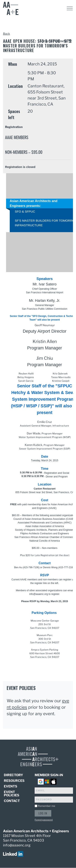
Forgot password (44, 820)
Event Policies (12, 794)
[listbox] (56, 41)
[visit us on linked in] (13, 854)
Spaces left (14, 114)
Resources (14, 781)
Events (11, 786)
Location (15, 86)
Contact (12, 801)
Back (6, 34)
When (13, 64)
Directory (13, 775)
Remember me (47, 806)
